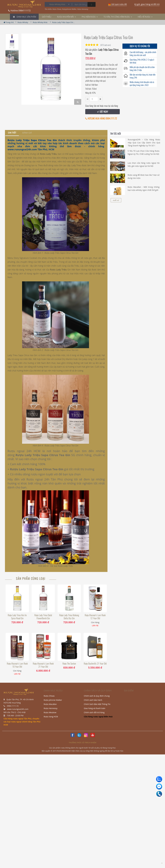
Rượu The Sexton (69, 664)
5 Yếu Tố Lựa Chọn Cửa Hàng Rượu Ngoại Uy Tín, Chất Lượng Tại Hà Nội (144, 152)
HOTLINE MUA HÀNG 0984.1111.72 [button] (101, 118)
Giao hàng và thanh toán (95, 708)
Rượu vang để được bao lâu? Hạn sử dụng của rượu (144, 176)
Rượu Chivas (49, 696)
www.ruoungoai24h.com (22, 149)
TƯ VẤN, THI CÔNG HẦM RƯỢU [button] (118, 17)
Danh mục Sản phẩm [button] (26, 17)
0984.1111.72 (13, 706)
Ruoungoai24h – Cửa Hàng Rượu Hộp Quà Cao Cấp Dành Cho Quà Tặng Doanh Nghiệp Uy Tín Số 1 (144, 143)
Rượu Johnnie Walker (53, 700)
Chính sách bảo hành (93, 700)
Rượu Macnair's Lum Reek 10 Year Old (17, 665)
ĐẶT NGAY (103, 112)
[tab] (12, 133)
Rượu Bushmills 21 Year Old (95, 664)
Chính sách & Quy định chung (97, 696)
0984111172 (19, 10)
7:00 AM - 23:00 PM (15, 715)
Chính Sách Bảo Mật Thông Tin (97, 704)
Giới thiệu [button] (47, 17)
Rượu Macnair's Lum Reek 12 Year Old (95, 617)
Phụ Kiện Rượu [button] (90, 17)
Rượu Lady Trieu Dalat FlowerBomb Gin (43, 617)
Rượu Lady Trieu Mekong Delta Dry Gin (69, 617)
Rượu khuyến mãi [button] (67, 17)
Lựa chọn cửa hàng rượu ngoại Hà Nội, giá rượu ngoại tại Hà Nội (144, 164)
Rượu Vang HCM (51, 717)
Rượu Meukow (50, 712)
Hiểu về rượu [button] (145, 17)
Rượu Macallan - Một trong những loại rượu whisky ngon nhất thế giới (144, 188)
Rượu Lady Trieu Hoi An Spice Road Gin (17, 617)
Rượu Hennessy (51, 708)
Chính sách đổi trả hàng (94, 712)
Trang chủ (9, 22)
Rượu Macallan (50, 704)
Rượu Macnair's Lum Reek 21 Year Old (43, 665)
